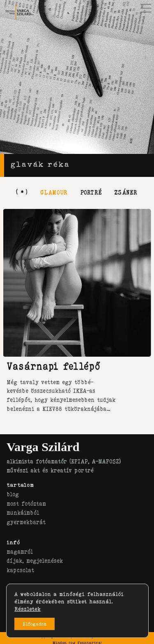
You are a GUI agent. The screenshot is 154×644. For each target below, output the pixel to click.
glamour (54, 192)
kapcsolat (20, 570)
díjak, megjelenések (35, 561)
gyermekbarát (26, 522)
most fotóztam (26, 504)
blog (13, 494)
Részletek (28, 609)
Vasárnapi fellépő (53, 366)
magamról (20, 552)
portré (91, 192)
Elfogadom (34, 624)
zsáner (126, 192)
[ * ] (22, 192)
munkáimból (23, 513)
